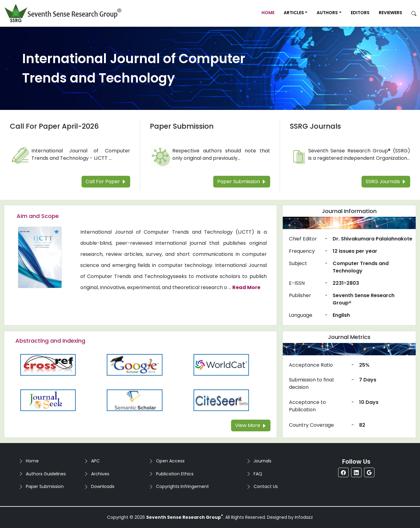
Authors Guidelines (46, 474)
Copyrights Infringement (182, 486)
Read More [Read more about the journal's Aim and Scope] (246, 287)
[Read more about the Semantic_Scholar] (135, 400)
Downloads (103, 486)
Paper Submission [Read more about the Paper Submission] (182, 126)
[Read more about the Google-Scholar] (135, 364)
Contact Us (266, 486)
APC (95, 461)
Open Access (170, 461)
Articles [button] (294, 13)
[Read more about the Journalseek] (48, 400)
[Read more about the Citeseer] (221, 400)
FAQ (258, 474)
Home (268, 13)
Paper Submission (45, 486)
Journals (262, 461)
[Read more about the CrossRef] (48, 364)
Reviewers (390, 13)
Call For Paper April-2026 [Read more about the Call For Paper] (54, 126)
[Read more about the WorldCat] (221, 364)
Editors (360, 13)
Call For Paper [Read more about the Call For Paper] (106, 181)
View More (251, 425)
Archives (100, 474)
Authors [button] (327, 13)
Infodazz (304, 517)
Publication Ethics (175, 474)
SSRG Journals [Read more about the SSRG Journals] (315, 126)
